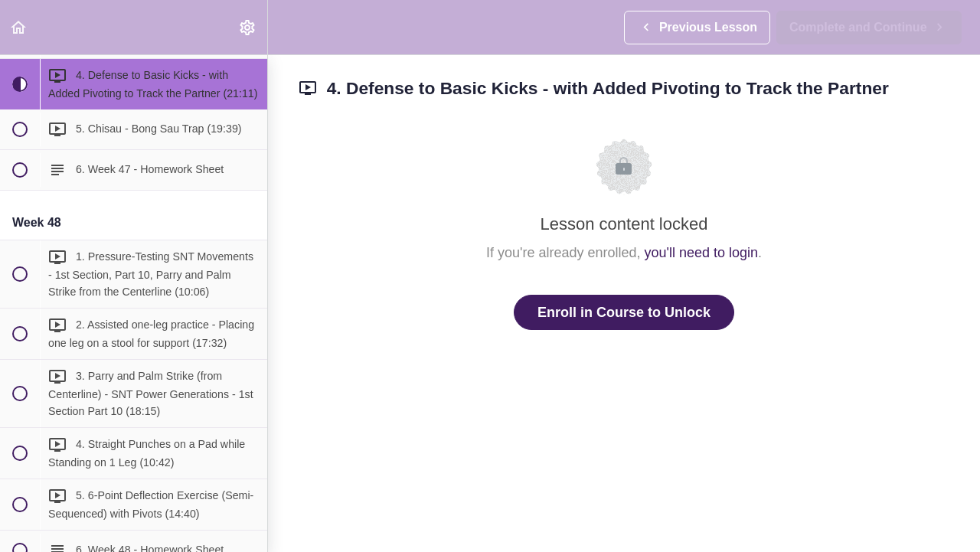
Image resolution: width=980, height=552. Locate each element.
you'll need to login (702, 253)
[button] (19, 27)
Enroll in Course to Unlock (624, 312)
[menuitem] (248, 27)
